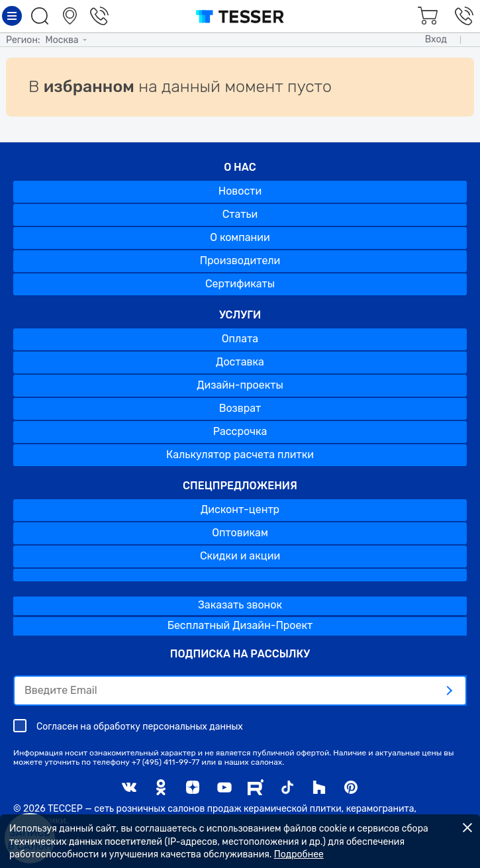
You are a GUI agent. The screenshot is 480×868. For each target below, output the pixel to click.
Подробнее (299, 854)
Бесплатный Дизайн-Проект (240, 625)
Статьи (240, 214)
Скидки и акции (240, 556)
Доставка (240, 362)
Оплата (240, 339)
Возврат (240, 408)
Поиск (42, 16)
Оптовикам (240, 533)
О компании (240, 237)
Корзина (426, 16)
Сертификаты (240, 284)
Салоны (72, 16)
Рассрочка (240, 431)
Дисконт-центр (240, 509)
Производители (240, 261)
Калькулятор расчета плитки (240, 455)
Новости (240, 191)
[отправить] (449, 691)
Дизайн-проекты (240, 385)
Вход (436, 39)
